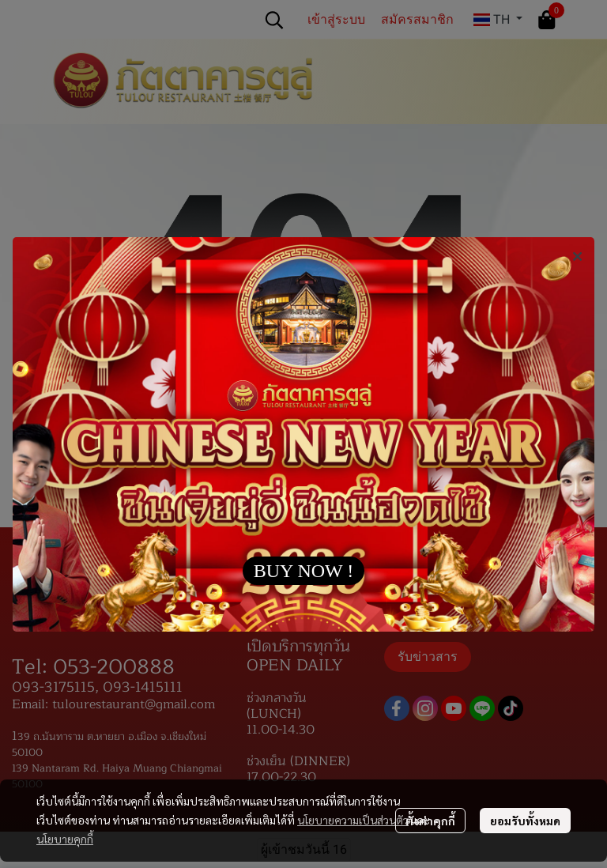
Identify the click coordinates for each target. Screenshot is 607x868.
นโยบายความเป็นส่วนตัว (353, 820)
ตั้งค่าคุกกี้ (430, 821)
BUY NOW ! (304, 571)
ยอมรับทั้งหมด (525, 821)
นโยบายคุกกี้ (65, 839)
